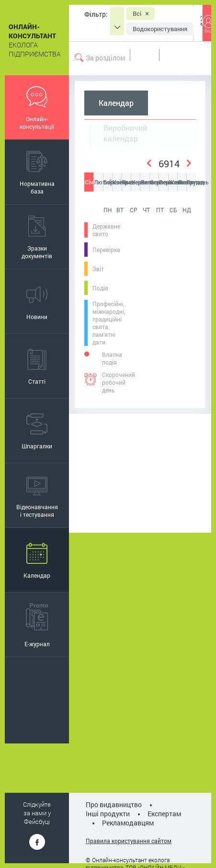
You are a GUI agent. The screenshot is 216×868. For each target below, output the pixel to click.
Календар (116, 103)
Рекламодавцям (128, 823)
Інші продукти (108, 814)
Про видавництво (114, 805)
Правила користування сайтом (129, 841)
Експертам (164, 814)
